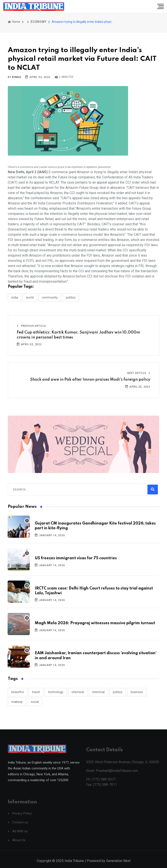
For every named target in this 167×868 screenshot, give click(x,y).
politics (118, 692)
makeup (17, 702)
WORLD (30, 297)
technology (56, 692)
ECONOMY (39, 22)
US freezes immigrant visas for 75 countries (76, 558)
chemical (78, 692)
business (137, 692)
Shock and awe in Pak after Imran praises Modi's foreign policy (90, 380)
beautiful (18, 692)
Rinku (16, 77)
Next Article (139, 373)
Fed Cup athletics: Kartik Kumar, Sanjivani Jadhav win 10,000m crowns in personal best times (78, 335)
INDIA (15, 297)
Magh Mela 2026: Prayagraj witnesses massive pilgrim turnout (95, 623)
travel (36, 692)
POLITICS (71, 297)
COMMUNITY (50, 297)
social (35, 702)
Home (14, 22)
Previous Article (31, 326)
